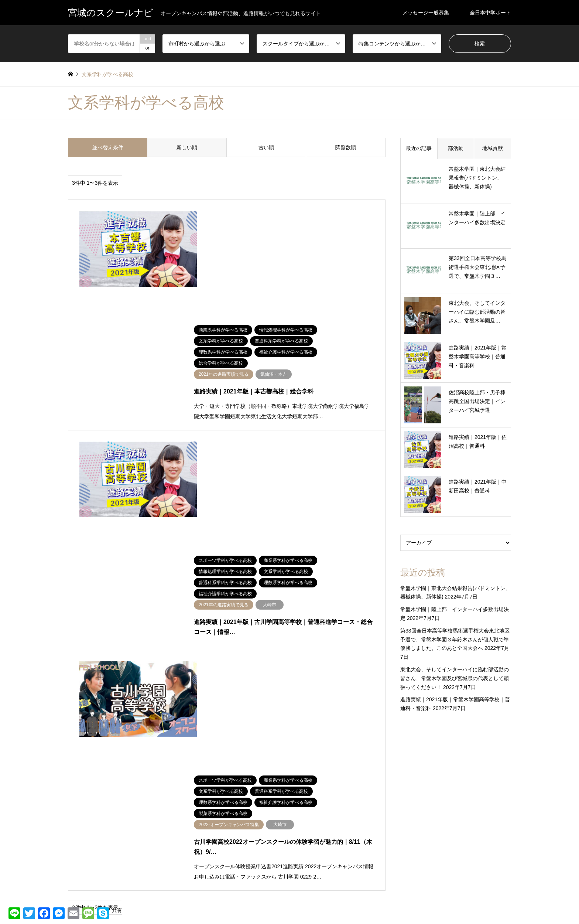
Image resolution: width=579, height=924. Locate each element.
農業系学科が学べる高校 (428, 850)
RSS (71, 902)
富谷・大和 (79, 839)
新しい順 (187, 147)
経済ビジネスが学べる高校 (436, 839)
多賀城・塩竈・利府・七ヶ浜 (152, 829)
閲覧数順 (346, 147)
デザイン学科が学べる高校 (380, 807)
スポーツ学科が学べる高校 (321, 807)
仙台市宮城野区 (192, 807)
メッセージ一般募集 (426, 13)
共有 (117, 910)
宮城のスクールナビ (290, 902)
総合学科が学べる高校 (316, 850)
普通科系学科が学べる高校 (435, 829)
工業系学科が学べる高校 (429, 818)
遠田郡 (237, 850)
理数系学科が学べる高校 (318, 839)
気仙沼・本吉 (81, 850)
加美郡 (183, 818)
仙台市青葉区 (136, 818)
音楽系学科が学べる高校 (429, 860)
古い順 (266, 147)
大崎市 (194, 829)
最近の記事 (419, 148)
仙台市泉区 (242, 807)
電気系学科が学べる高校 (374, 860)
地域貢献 (493, 148)
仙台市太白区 (136, 807)
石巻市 (183, 850)
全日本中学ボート (490, 13)
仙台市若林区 (81, 818)
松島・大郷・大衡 (194, 839)
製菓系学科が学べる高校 (373, 850)
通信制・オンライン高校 (318, 860)
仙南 (72, 807)
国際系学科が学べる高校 (374, 818)
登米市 (129, 850)
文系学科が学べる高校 (376, 829)
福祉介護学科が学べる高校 (376, 839)
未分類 (129, 839)
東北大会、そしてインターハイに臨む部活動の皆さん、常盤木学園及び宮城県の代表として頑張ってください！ (455, 678)
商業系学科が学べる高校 (318, 818)
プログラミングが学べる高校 (442, 807)
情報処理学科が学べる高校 (321, 829)
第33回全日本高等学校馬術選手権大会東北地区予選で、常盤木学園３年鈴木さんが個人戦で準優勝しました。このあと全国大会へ (455, 640)
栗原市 (237, 839)
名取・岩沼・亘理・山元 (92, 829)
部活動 (456, 148)
